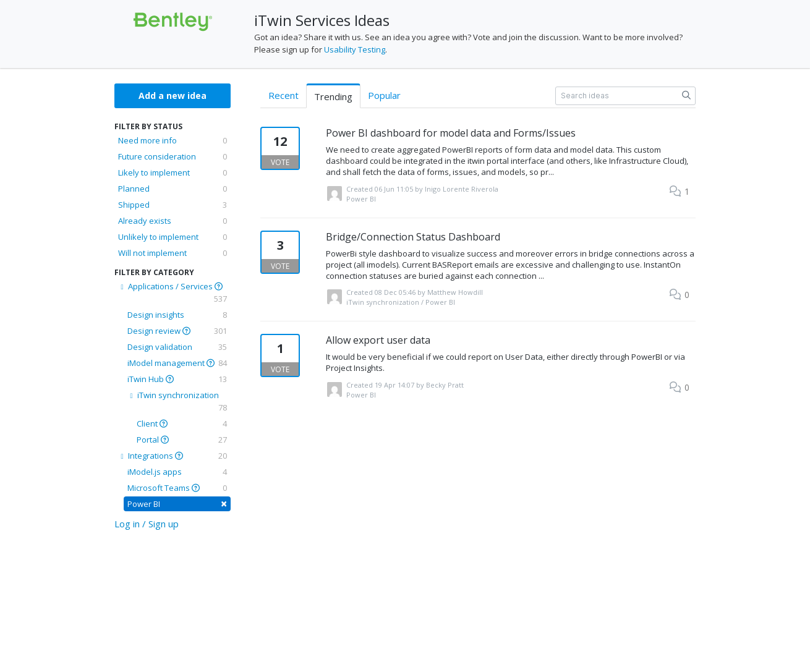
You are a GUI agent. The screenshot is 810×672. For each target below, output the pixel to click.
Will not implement (173, 253)
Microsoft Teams (177, 488)
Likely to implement (173, 172)
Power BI (177, 504)
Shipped (173, 205)
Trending (333, 96)
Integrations (173, 456)
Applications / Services (173, 293)
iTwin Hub (177, 379)
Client (182, 423)
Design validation (177, 347)
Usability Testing (355, 49)
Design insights (177, 315)
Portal (182, 440)
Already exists (173, 221)
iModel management (177, 363)
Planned (173, 189)
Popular (384, 95)
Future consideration (173, 156)
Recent (283, 95)
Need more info (173, 140)
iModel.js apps (177, 472)
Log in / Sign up (147, 524)
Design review (177, 331)
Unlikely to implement (173, 237)
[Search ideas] (625, 96)
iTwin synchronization (177, 402)
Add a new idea (173, 96)
